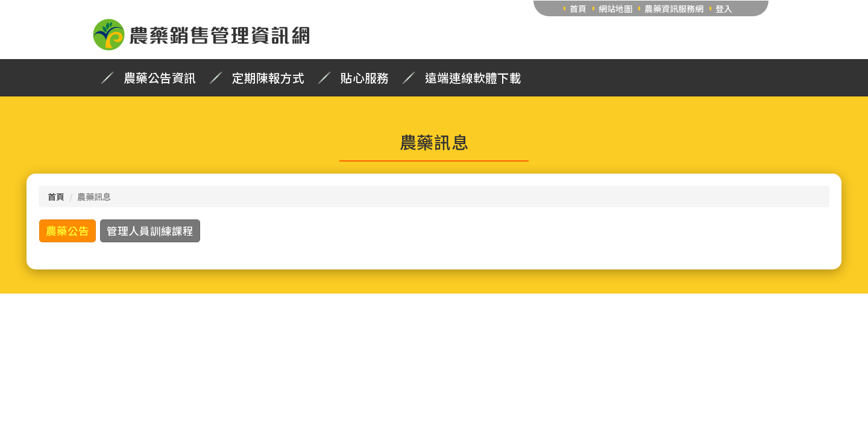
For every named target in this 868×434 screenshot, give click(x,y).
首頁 (578, 8)
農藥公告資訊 (160, 78)
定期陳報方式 (268, 78)
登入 (724, 8)
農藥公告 (68, 231)
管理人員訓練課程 (150, 231)
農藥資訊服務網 (674, 8)
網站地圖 (615, 8)
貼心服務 (365, 78)
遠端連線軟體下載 (473, 78)
